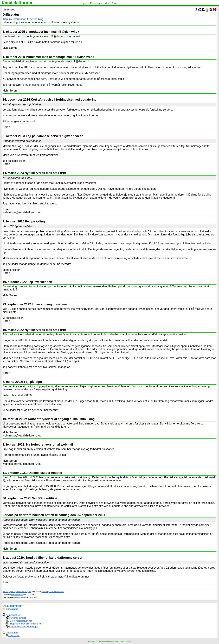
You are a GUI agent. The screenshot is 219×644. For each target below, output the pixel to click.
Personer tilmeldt (17, 618)
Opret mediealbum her (21, 621)
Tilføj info (28, 592)
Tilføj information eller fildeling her (26, 624)
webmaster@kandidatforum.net (119, 641)
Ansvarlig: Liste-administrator (53, 592)
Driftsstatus (12, 609)
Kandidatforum (17, 3)
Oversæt (21, 592)
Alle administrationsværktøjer (23, 627)
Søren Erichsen (17, 595)
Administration (13, 615)
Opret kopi (13, 592)
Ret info (5, 592)
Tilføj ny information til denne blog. (23, 19)
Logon (84, 3)
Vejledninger (93, 641)
